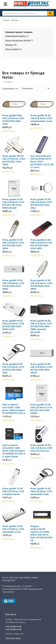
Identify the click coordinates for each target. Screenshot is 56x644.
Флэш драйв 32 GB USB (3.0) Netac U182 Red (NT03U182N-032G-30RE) (41, 244)
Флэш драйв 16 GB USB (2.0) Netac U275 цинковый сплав (41, 491)
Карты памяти (12, 49)
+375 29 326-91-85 (13, 627)
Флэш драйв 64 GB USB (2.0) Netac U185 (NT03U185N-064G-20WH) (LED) (13, 325)
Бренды (15, 20)
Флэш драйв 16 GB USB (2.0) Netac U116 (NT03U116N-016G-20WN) (41, 409)
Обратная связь (13, 638)
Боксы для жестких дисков (18, 40)
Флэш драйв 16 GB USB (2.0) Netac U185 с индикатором (13, 491)
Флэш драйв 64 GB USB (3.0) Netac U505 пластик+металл (41, 448)
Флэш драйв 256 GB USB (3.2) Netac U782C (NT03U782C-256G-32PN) (14, 160)
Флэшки (9, 45)
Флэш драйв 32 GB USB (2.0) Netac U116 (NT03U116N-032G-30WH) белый (13, 204)
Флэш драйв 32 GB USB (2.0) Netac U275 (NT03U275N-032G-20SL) (41, 204)
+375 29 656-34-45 (13, 629)
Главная (6, 20)
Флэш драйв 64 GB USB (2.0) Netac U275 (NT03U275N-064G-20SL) (13, 368)
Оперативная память (16, 36)
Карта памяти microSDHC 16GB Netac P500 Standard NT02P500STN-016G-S (14, 409)
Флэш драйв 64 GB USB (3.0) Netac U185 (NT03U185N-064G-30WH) (41, 368)
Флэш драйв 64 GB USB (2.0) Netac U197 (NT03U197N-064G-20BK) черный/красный (41, 326)
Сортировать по (10, 89)
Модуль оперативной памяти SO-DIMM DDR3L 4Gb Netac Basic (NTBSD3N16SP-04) (42, 533)
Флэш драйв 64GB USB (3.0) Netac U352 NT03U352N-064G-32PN (13, 120)
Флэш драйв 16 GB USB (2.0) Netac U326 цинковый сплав (13, 529)
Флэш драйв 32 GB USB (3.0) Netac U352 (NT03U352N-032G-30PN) (41, 285)
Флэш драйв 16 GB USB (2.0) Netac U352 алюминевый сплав (41, 118)
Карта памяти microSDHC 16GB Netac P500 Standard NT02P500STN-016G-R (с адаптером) (14, 451)
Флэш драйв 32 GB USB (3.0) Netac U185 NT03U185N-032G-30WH (13, 285)
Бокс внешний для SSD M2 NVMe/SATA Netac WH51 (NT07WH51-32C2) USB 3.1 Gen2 (42, 162)
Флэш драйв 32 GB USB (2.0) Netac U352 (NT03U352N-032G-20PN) (13, 244)
